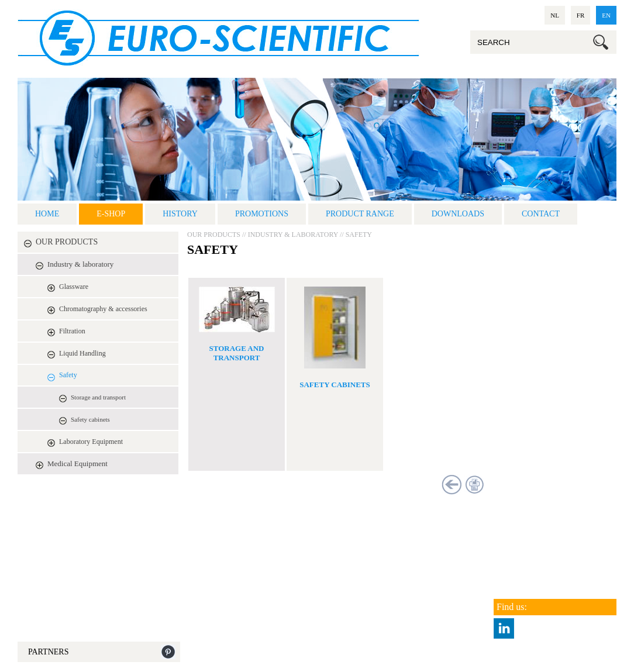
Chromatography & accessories (103, 309)
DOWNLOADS (458, 214)
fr (580, 15)
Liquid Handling (82, 353)
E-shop (111, 214)
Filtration (72, 331)
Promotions (262, 214)
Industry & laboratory (80, 264)
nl (555, 15)
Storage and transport (98, 397)
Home (47, 214)
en (606, 15)
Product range (360, 214)
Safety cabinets (90, 419)
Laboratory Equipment (91, 442)
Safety (68, 375)
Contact (541, 214)
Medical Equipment (77, 463)
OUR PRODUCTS (67, 242)
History (180, 214)
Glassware (74, 287)
